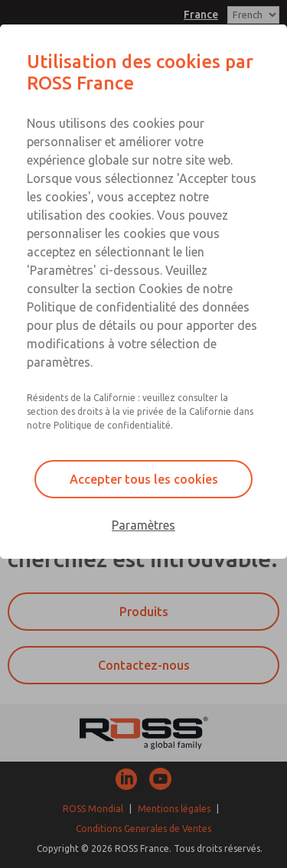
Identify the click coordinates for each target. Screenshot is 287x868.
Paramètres (143, 525)
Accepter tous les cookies (144, 479)
